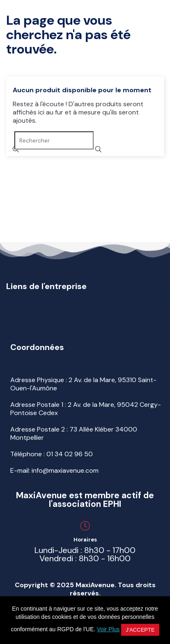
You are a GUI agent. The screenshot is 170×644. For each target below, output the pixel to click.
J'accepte (140, 630)
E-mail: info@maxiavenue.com (54, 470)
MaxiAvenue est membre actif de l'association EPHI (85, 500)
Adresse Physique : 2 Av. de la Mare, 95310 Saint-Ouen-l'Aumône (83, 384)
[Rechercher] (54, 140)
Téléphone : (52, 454)
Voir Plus (108, 629)
